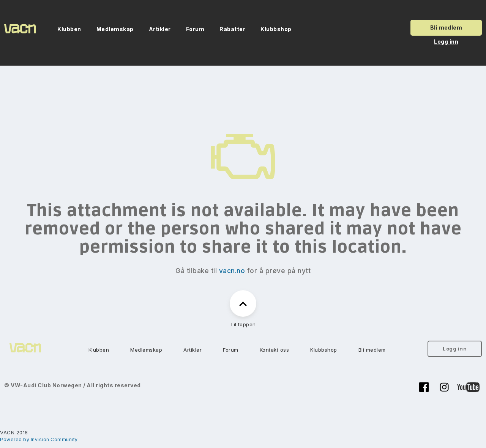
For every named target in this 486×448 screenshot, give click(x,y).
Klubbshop (276, 29)
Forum (195, 29)
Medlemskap (115, 29)
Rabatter (232, 29)
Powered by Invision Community (39, 439)
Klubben (69, 29)
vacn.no (232, 271)
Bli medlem (446, 28)
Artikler (160, 29)
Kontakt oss (275, 350)
